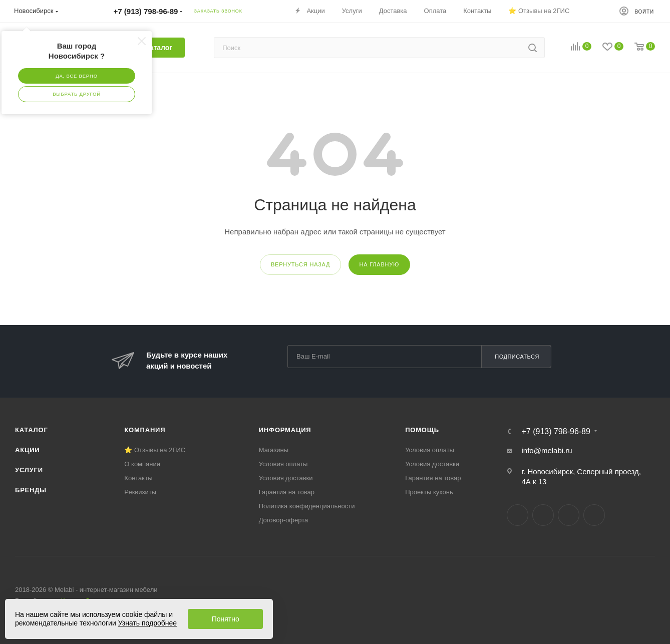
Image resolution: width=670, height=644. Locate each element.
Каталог (32, 430)
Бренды (31, 490)
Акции (28, 450)
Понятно (226, 619)
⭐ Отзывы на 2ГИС (155, 450)
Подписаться (517, 357)
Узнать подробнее (147, 623)
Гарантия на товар (287, 492)
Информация (285, 430)
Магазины (274, 450)
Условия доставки (286, 478)
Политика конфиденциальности (307, 506)
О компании (142, 464)
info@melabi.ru (547, 450)
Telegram (543, 515)
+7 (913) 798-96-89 (556, 432)
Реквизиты (140, 492)
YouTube (569, 515)
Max (594, 515)
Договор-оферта (284, 520)
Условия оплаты (283, 464)
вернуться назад (300, 264)
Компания (145, 430)
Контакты (138, 478)
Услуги (29, 470)
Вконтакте (518, 515)
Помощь (422, 430)
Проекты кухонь (429, 492)
